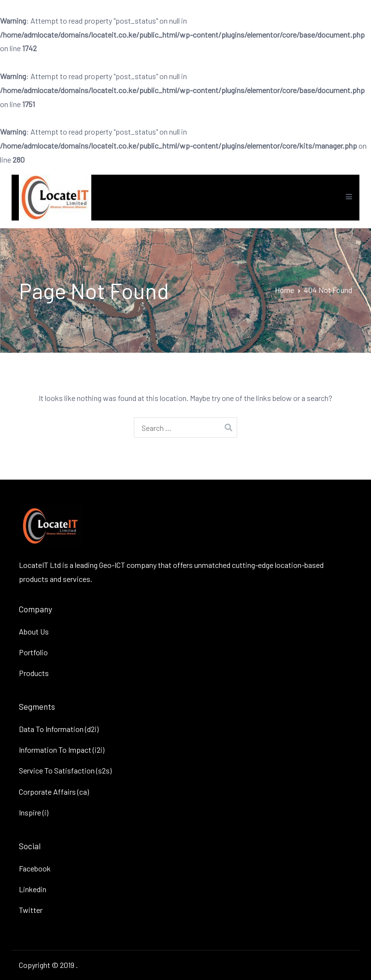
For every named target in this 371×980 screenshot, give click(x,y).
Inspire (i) (34, 812)
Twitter (31, 910)
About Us (34, 631)
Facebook (35, 868)
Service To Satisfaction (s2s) (65, 770)
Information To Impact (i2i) (62, 750)
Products (34, 673)
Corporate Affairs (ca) (54, 792)
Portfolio (33, 652)
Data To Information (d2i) (59, 729)
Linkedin (33, 889)
